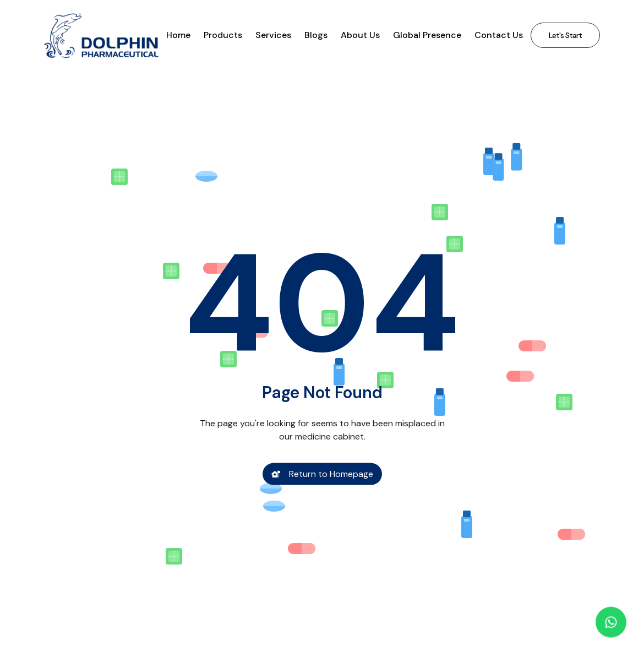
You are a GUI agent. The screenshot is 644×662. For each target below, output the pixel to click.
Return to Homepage (322, 476)
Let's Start (565, 35)
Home (178, 35)
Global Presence (427, 35)
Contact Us (499, 35)
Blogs (316, 35)
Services (273, 35)
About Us (360, 35)
